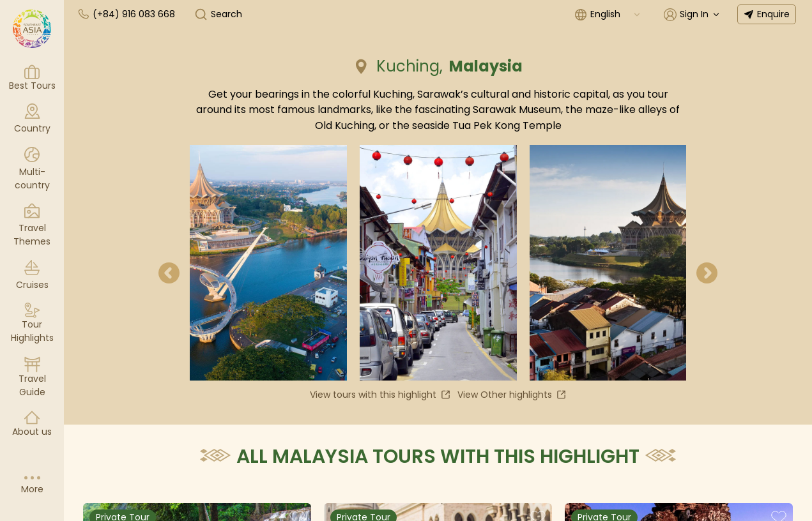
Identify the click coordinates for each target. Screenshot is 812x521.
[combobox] (616, 14)
